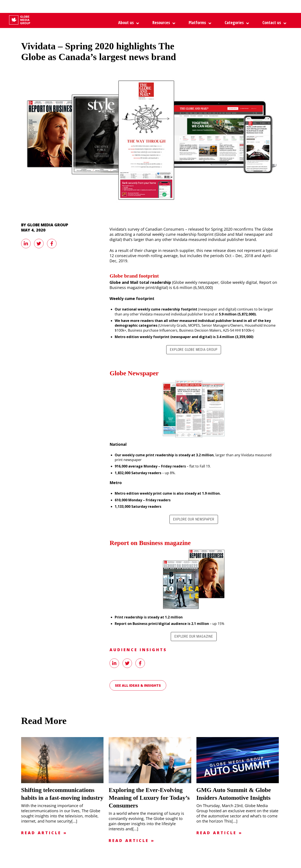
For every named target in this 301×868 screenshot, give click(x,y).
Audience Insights (138, 650)
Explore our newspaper (194, 519)
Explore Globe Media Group (194, 350)
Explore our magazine (194, 636)
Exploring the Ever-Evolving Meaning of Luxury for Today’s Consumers (149, 798)
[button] (199, 23)
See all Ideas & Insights (138, 685)
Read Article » (44, 833)
